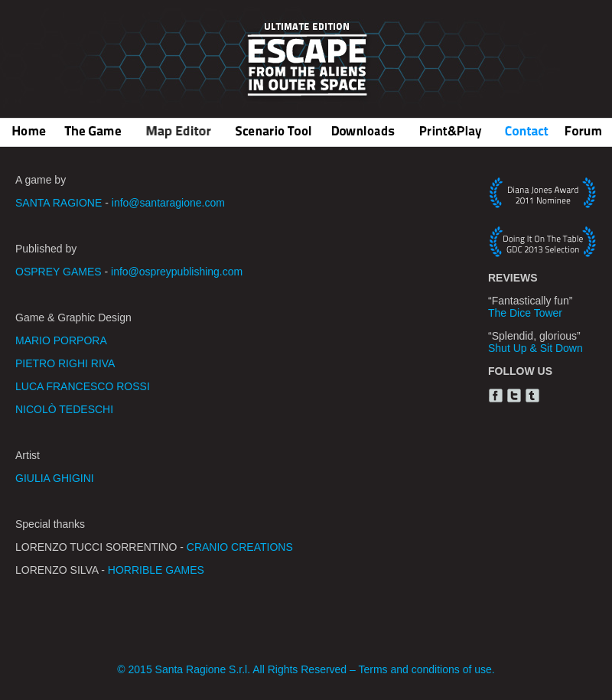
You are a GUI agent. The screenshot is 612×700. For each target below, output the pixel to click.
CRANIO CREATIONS (240, 547)
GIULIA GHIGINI (55, 478)
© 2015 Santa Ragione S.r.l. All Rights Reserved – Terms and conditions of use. (306, 669)
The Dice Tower (525, 313)
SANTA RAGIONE (59, 203)
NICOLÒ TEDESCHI (64, 409)
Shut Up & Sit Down (535, 348)
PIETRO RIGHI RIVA (65, 363)
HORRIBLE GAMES (156, 570)
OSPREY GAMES (59, 272)
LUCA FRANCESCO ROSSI (83, 386)
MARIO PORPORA (61, 340)
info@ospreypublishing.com (177, 272)
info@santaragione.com (168, 203)
